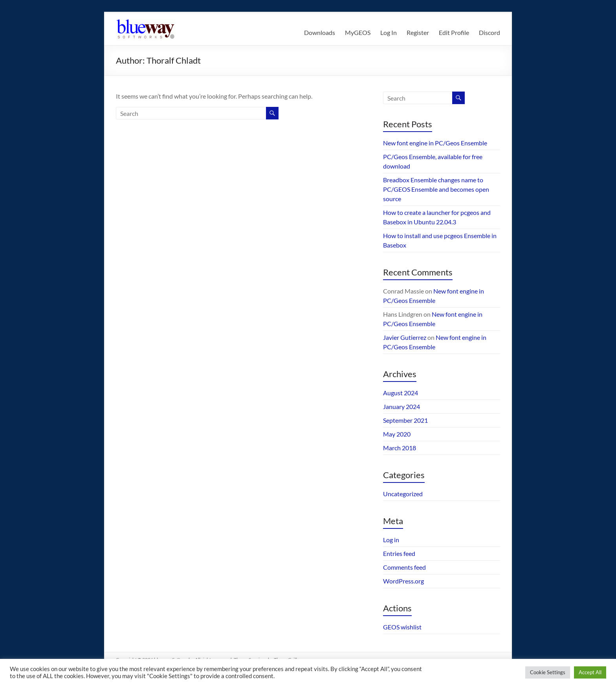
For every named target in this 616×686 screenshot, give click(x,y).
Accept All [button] (590, 672)
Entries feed (399, 553)
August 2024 (401, 393)
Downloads (320, 32)
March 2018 (400, 448)
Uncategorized (403, 494)
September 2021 (405, 420)
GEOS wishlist (402, 627)
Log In (389, 32)
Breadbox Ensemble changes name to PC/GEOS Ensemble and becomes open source (436, 189)
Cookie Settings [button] (548, 672)
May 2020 (397, 434)
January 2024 (401, 406)
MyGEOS (358, 32)
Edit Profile (454, 32)
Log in (391, 540)
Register (418, 32)
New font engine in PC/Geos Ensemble (435, 143)
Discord (489, 32)
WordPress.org (403, 581)
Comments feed (404, 567)
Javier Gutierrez (405, 337)
